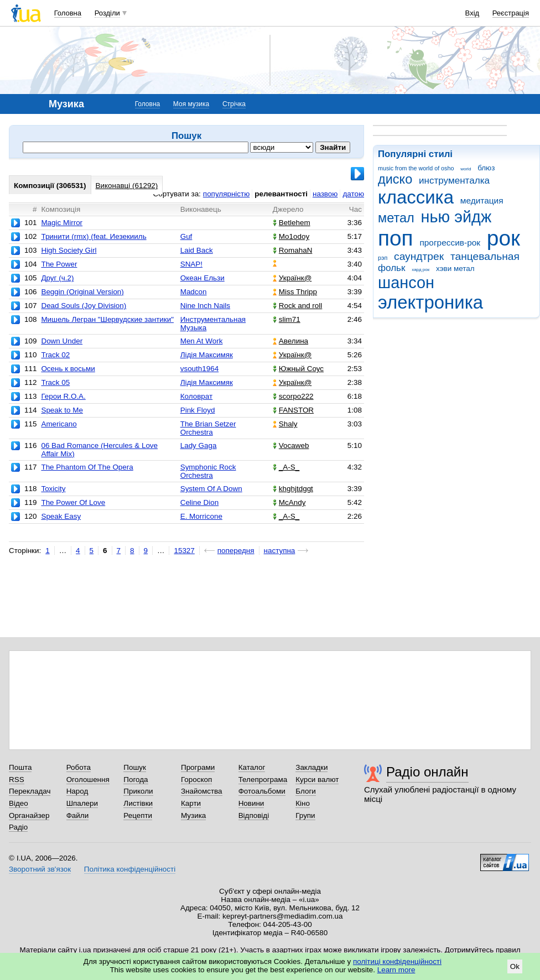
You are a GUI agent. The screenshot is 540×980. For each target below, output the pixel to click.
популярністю (226, 194)
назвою (325, 194)
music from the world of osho (416, 168)
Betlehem (292, 223)
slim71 (287, 319)
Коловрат (196, 396)
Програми (198, 767)
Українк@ (292, 278)
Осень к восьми (68, 369)
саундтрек (419, 256)
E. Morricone (201, 516)
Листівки (138, 803)
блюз (486, 168)
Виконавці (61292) (127, 186)
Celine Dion (199, 502)
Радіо (18, 827)
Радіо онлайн (427, 772)
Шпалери (82, 803)
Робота (79, 767)
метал (396, 218)
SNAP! (191, 264)
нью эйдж (456, 217)
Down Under (62, 341)
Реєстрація (511, 13)
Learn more (396, 970)
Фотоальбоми (262, 791)
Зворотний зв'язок (40, 869)
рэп (383, 258)
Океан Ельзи (202, 278)
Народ (77, 791)
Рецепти (138, 815)
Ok (515, 966)
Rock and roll (297, 306)
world (466, 169)
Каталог (252, 767)
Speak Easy (61, 516)
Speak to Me (62, 410)
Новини (251, 803)
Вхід (472, 13)
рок (503, 238)
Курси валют (317, 780)
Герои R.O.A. (63, 396)
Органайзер (29, 815)
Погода (136, 780)
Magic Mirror (62, 223)
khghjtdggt (293, 489)
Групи (305, 815)
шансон (406, 283)
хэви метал (455, 269)
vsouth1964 (199, 369)
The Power (59, 264)
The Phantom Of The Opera (87, 467)
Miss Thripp (295, 292)
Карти (191, 803)
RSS (17, 780)
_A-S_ (286, 467)
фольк (391, 268)
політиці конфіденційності (397, 961)
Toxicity (53, 489)
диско (395, 179)
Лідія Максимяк (207, 355)
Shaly (285, 424)
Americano (59, 424)
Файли (78, 815)
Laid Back (197, 250)
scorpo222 (293, 396)
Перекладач (30, 791)
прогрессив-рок (450, 243)
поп (396, 238)
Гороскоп (196, 780)
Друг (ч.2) (57, 278)
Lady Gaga (199, 445)
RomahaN (293, 250)
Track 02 (55, 355)
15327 (184, 551)
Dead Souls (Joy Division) (84, 306)
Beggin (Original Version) (82, 292)
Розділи (107, 13)
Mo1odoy (291, 236)
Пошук (135, 767)
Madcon (194, 292)
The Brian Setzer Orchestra (208, 428)
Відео (19, 803)
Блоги (306, 791)
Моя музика (191, 104)
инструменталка (454, 181)
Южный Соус (298, 369)
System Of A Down (211, 489)
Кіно (303, 803)
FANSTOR (293, 410)
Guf (186, 236)
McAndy (289, 502)
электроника (430, 302)
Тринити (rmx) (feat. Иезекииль (94, 236)
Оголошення (88, 780)
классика (416, 197)
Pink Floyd (198, 410)
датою (353, 194)
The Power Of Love (73, 502)
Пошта (20, 767)
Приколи (138, 791)
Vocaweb (291, 445)
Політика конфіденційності (130, 869)
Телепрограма (263, 780)
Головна (68, 13)
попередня (236, 551)
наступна (280, 551)
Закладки (311, 767)
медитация (482, 200)
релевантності (281, 194)
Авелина (290, 341)
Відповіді (254, 815)
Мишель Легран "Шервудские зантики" (107, 319)
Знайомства (202, 791)
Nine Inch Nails (205, 306)
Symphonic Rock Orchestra (208, 471)
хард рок (420, 270)
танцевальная (485, 256)
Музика (193, 815)
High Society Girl (69, 250)
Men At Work (202, 341)
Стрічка (234, 104)
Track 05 (55, 382)
